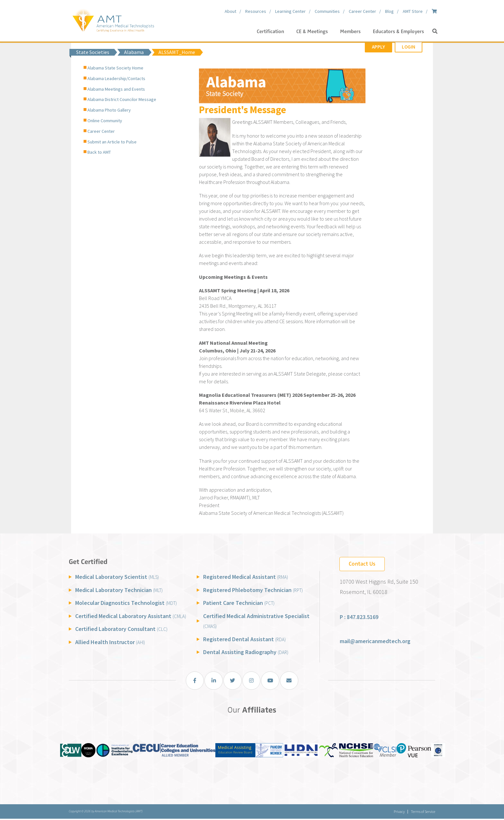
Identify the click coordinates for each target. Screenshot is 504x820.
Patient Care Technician (239, 603)
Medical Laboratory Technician (119, 590)
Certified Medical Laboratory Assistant (131, 616)
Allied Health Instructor (110, 642)
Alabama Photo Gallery (109, 110)
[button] (435, 32)
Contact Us (362, 564)
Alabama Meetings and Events (116, 89)
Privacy (397, 813)
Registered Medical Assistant (246, 577)
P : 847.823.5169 (359, 617)
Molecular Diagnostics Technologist (126, 603)
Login (409, 47)
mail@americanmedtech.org (375, 641)
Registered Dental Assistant (244, 639)
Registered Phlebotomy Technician (253, 590)
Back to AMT (99, 152)
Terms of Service (423, 813)
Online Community (105, 121)
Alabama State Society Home (115, 68)
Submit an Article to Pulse (112, 142)
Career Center (101, 131)
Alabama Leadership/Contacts (116, 78)
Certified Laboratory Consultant (121, 629)
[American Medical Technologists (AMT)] (113, 19)
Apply (378, 47)
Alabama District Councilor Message (122, 99)
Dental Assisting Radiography (246, 652)
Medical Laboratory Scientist (117, 577)
